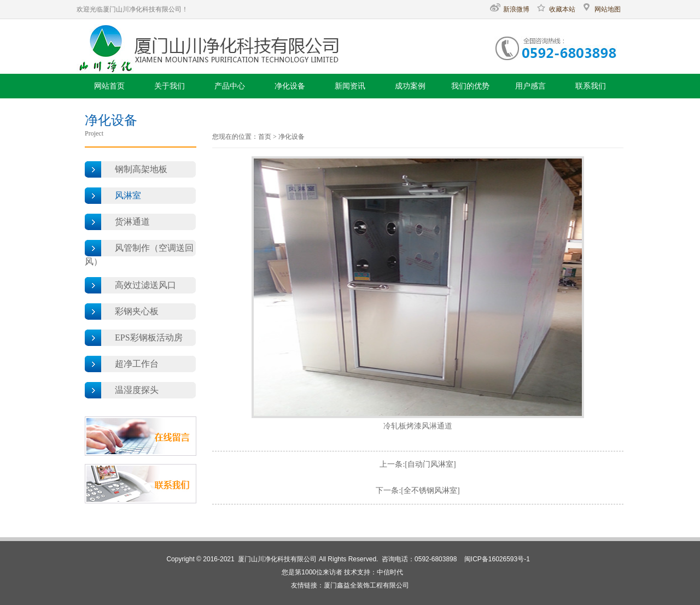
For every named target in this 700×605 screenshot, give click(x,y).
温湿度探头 (137, 390)
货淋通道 (132, 222)
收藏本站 (556, 9)
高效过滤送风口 (145, 285)
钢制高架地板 (141, 169)
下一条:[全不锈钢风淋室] (418, 491)
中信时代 (390, 572)
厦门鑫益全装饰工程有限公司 (366, 585)
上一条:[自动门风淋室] (418, 464)
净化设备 (291, 137)
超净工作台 (137, 364)
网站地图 (601, 9)
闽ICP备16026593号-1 (497, 559)
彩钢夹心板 (137, 311)
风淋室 (128, 195)
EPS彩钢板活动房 (149, 337)
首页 (265, 137)
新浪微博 (510, 9)
